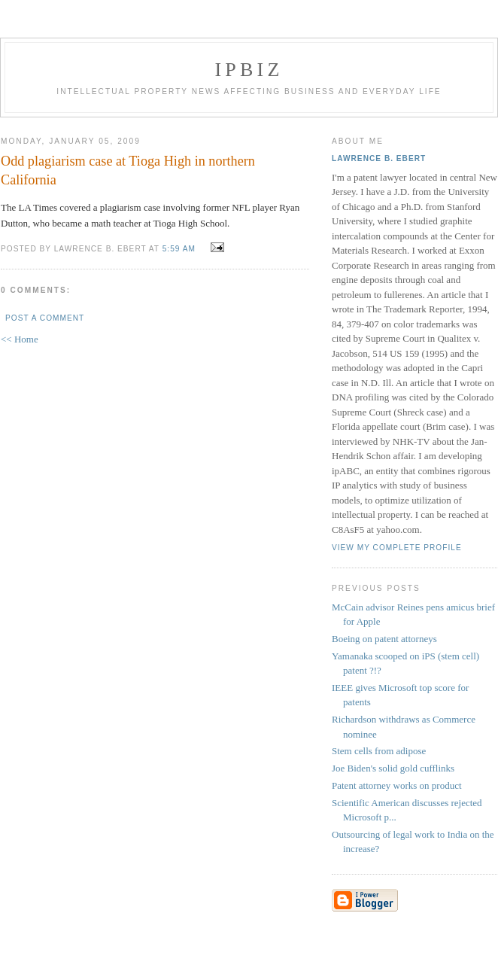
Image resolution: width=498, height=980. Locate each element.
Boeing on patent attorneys (384, 639)
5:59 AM (179, 249)
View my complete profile (397, 548)
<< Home (20, 339)
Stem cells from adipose (379, 751)
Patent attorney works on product (397, 785)
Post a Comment (45, 318)
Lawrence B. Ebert (379, 158)
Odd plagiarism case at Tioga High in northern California (128, 170)
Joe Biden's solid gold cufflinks (393, 768)
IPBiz (249, 70)
